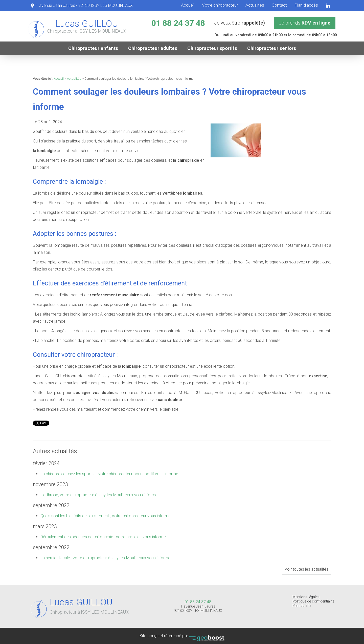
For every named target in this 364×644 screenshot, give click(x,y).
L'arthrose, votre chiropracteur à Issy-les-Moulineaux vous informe (99, 495)
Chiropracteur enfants (93, 48)
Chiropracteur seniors (272, 48)
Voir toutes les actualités (306, 569)
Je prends (305, 23)
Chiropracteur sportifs (212, 48)
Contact (279, 5)
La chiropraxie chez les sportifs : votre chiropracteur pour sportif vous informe (109, 474)
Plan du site (302, 606)
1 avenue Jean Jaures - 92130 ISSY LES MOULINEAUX (84, 5)
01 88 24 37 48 (178, 23)
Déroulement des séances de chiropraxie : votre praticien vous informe (103, 537)
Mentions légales (306, 597)
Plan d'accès (306, 5)
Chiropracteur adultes (153, 48)
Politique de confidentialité (313, 601)
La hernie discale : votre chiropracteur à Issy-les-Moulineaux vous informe (105, 558)
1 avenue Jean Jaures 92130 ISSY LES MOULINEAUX (198, 609)
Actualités (255, 5)
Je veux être (240, 23)
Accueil (188, 5)
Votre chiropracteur (220, 5)
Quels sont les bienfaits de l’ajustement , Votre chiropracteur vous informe (106, 516)
